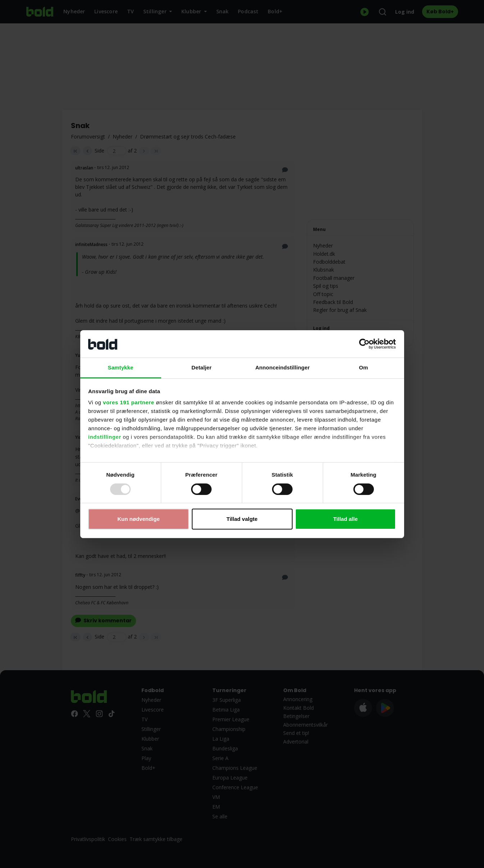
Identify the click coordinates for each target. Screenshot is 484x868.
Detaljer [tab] (202, 367)
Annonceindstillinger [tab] (282, 367)
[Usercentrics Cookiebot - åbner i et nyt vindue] (364, 344)
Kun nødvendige (139, 519)
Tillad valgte (242, 519)
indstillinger (105, 437)
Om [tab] (363, 367)
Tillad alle (345, 519)
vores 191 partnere (128, 402)
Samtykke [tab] (121, 367)
